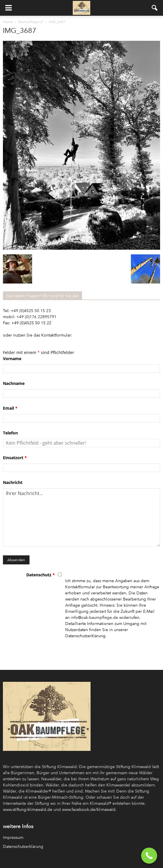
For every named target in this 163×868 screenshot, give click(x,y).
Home (8, 22)
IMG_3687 (20, 30)
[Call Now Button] (149, 856)
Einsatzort (15, 458)
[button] (155, 8)
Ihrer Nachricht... (81, 517)
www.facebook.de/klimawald (89, 810)
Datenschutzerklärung (23, 847)
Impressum (13, 838)
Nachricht (13, 482)
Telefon (10, 433)
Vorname (12, 359)
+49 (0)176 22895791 (36, 317)
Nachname (14, 383)
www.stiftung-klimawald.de (28, 810)
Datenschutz (41, 575)
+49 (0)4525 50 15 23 (31, 311)
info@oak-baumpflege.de (94, 618)
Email (10, 408)
